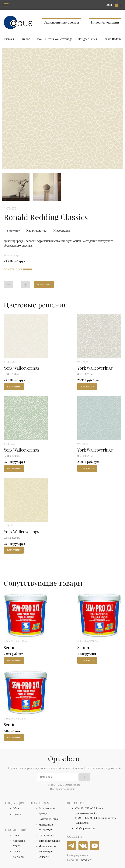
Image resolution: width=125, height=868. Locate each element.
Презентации (46, 835)
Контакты (18, 857)
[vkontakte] (83, 846)
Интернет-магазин (105, 22)
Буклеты (44, 857)
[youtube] (95, 846)
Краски (17, 814)
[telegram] (72, 846)
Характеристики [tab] (37, 231)
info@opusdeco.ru (85, 828)
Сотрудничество (48, 819)
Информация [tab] (62, 231)
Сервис (17, 851)
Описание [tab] (14, 231)
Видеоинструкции (49, 841)
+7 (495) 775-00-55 (86, 809)
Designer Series (87, 39)
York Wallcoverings (60, 39)
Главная (9, 39)
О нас (16, 835)
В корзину (44, 285)
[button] (118, 5)
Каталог (25, 39)
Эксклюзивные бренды (61, 22)
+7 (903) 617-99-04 (86, 818)
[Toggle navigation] (6, 5)
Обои (39, 39)
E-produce (85, 860)
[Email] (64, 777)
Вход (109, 5)
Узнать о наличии (18, 269)
